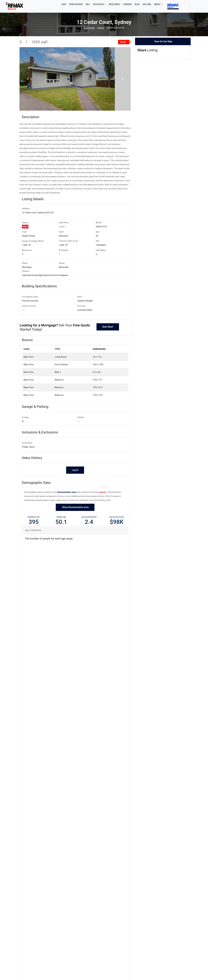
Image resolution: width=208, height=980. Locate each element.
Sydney (101, 28)
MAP (64, 4)
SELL (88, 4)
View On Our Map (163, 41)
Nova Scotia (89, 28)
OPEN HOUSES (76, 4)
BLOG (137, 4)
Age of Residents (33, 541)
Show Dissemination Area (75, 518)
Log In (62, 237)
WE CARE (147, 4)
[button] (100, 4)
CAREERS (127, 4)
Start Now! (108, 337)
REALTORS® (114, 4)
